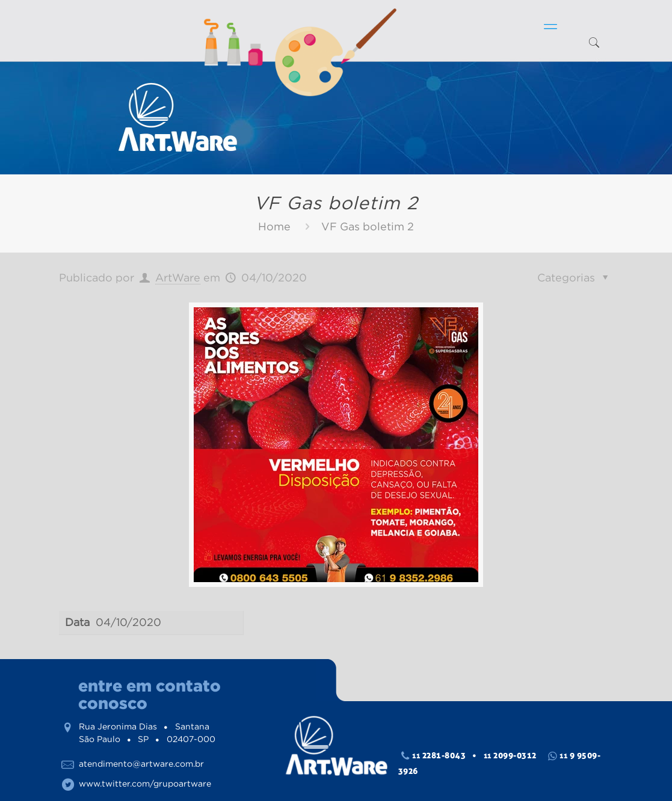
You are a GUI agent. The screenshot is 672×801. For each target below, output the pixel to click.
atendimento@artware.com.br (141, 764)
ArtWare (178, 278)
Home (274, 227)
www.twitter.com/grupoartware (145, 784)
